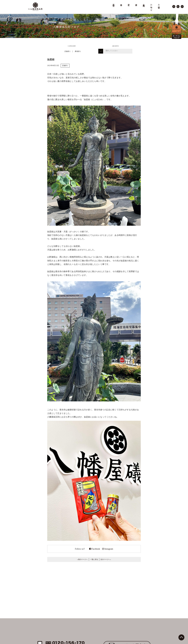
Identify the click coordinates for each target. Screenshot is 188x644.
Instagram (108, 549)
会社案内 (144, 3)
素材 (136, 3)
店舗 (121, 3)
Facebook (95, 549)
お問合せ (159, 5)
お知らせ (151, 6)
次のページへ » (106, 559)
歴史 (129, 3)
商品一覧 (114, 3)
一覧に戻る (94, 559)
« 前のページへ (82, 559)
